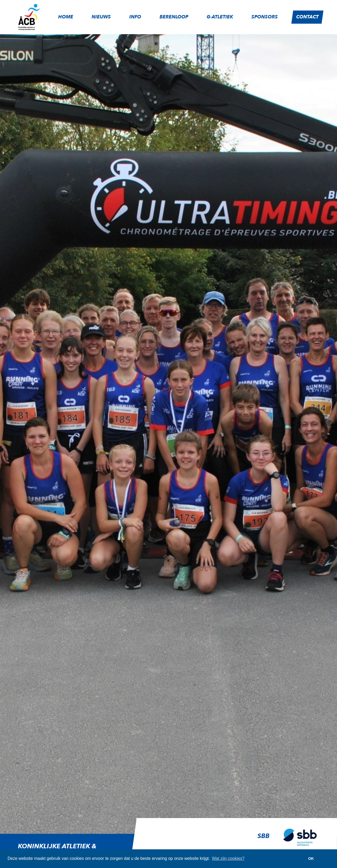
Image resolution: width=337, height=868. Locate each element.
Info (135, 17)
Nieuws (101, 17)
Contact (307, 17)
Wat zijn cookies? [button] (228, 858)
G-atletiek (220, 17)
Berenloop (174, 17)
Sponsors (265, 17)
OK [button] (311, 859)
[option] (227, 841)
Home (66, 17)
